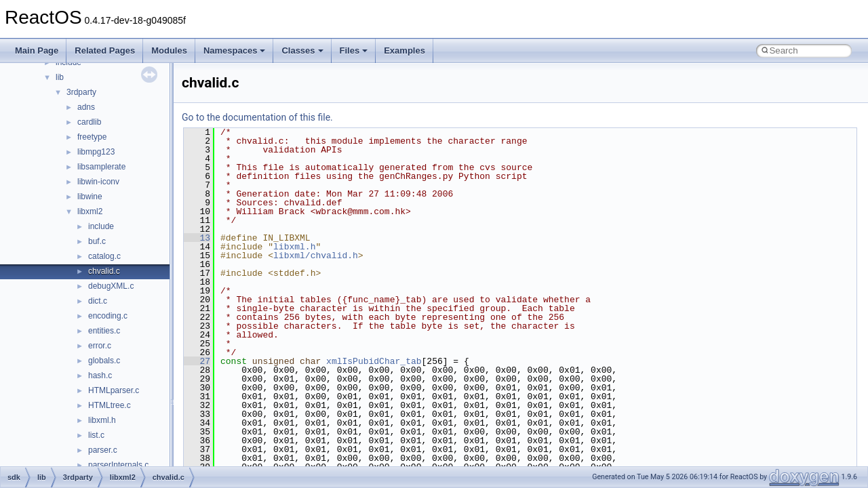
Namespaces (235, 50)
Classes (302, 50)
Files (354, 50)
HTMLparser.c (114, 390)
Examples (405, 50)
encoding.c (108, 316)
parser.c (103, 450)
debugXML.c (111, 286)
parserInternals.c (118, 465)
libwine (90, 197)
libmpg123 (96, 152)
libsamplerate (101, 167)
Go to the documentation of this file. (257, 117)
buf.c (97, 241)
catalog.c (104, 256)
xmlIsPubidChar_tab (374, 361)
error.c (100, 346)
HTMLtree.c (110, 405)
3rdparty (81, 92)
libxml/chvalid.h (316, 256)
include (101, 226)
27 (197, 361)
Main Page (37, 50)
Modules (169, 50)
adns (86, 107)
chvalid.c (104, 271)
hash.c (100, 375)
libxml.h (102, 420)
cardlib (89, 122)
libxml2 (90, 211)
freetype (92, 137)
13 (197, 238)
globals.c (104, 361)
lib (60, 77)
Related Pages (105, 50)
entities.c (104, 331)
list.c (96, 435)
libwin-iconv (98, 182)
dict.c (98, 301)
